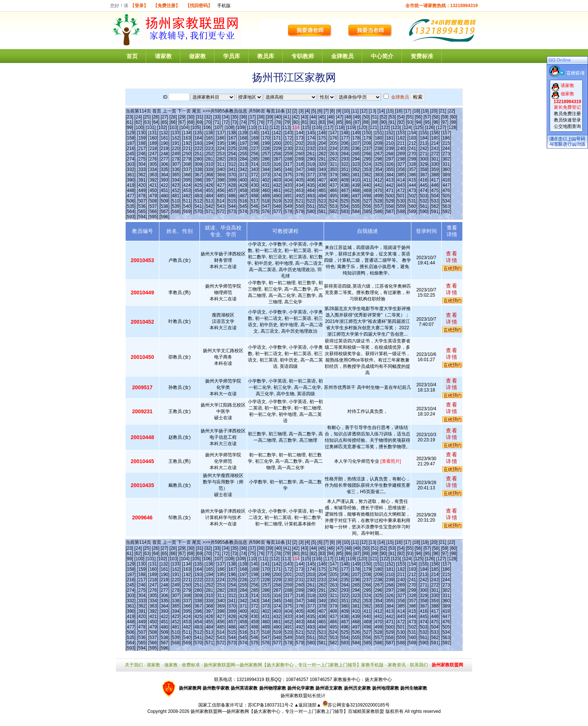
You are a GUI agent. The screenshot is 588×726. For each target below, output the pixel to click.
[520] (289, 201)
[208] (367, 143)
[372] (255, 175)
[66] (173, 122)
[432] (277, 185)
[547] (266, 206)
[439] (356, 185)
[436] (322, 185)
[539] (176, 206)
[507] (142, 201)
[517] (255, 201)
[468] (356, 190)
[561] (424, 206)
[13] (372, 111)
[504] (435, 196)
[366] (187, 175)
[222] (198, 148)
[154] (412, 133)
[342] (243, 169)
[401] (255, 180)
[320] (322, 164)
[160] (153, 138)
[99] (129, 127)
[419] (131, 185)
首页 (132, 56)
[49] (357, 117)
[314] (255, 164)
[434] (300, 185)
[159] (142, 138)
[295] (367, 159)
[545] (243, 206)
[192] (187, 143)
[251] (198, 154)
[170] (266, 138)
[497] (356, 196)
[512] (198, 201)
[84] (331, 122)
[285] (255, 159)
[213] (424, 143)
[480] (164, 196)
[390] (131, 180)
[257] (266, 154)
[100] (139, 127)
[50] (366, 117)
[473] (412, 190)
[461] (277, 190)
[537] (153, 206)
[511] (187, 201)
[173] (300, 138)
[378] (322, 175)
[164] (198, 138)
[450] (153, 190)
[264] (345, 154)
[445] (424, 185)
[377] (311, 175)
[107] (218, 127)
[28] (173, 117)
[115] (306, 127)
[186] (446, 138)
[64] (156, 122)
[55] (410, 117)
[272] (435, 154)
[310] (209, 164)
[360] (446, 169)
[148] (345, 133)
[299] (412, 159)
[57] (427, 117)
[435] (311, 185)
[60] (453, 117)
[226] (243, 148)
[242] (424, 148)
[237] (367, 148)
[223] (209, 148)
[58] (436, 117)
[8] (332, 111)
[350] (334, 169)
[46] (331, 117)
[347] (300, 169)
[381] (356, 175)
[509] (164, 201)
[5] (314, 111)
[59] (445, 117)
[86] (348, 122)
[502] (412, 196)
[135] (198, 133)
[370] (232, 175)
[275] (142, 159)
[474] (424, 190)
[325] (379, 164)
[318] (300, 164)
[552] (322, 206)
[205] (334, 143)
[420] (142, 185)
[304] (142, 164)
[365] (176, 175)
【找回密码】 (199, 6)
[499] (379, 196)
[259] (289, 154)
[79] (287, 122)
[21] (442, 111)
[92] (401, 122)
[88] (366, 122)
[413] (390, 180)
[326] (390, 164)
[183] (412, 138)
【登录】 (139, 6)
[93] (410, 122)
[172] (289, 138)
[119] (351, 127)
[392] (153, 180)
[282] (221, 159)
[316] (277, 164)
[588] (401, 211)
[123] (396, 127)
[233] (322, 148)
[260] (300, 154)
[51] (375, 117)
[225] (232, 148)
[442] (390, 185)
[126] (430, 127)
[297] (390, 159)
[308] (187, 164)
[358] (424, 169)
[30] (191, 117)
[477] (131, 196)
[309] (198, 164)
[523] (322, 201)
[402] (266, 180)
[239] (390, 148)
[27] (164, 117)
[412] (379, 180)
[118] (340, 127)
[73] (234, 122)
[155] (424, 133)
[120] (362, 127)
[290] (311, 159)
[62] (138, 122)
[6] (320, 111)
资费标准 (422, 56)
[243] (435, 148)
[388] (435, 175)
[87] (357, 122)
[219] (164, 148)
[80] (296, 122)
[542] (209, 206)
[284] (243, 159)
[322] (345, 164)
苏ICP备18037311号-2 (271, 705)
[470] (379, 190)
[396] (198, 180)
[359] (435, 169)
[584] (356, 211)
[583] (345, 211)
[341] (232, 169)
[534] (446, 201)
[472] (401, 190)
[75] (252, 122)
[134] (187, 133)
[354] (379, 169)
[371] (243, 175)
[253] (221, 154)
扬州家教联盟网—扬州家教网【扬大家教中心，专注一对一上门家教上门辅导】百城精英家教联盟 (287, 711)
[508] (153, 201)
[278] (176, 159)
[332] (131, 169)
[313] (243, 164)
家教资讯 (397, 665)
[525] (345, 201)
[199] (266, 143)
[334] (153, 169)
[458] (243, 190)
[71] (217, 122)
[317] (289, 164)
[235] (345, 148)
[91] (392, 122)
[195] (221, 143)
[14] (381, 111)
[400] (243, 180)
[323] (356, 164)
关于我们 (134, 665)
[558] (390, 206)
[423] (176, 185)
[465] (322, 190)
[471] (390, 190)
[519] (277, 201)
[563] (446, 206)
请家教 (163, 56)
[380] (345, 175)
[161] (164, 138)
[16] (399, 111)
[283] (232, 159)
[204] (322, 143)
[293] (345, 159)
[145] (311, 133)
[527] (367, 201)
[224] (221, 148)
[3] (301, 111)
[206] (345, 143)
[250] (187, 154)
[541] (198, 206)
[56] (418, 117)
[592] (446, 211)
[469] (367, 190)
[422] (164, 185)
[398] (221, 180)
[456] (221, 190)
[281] (209, 159)
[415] (412, 180)
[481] (176, 196)
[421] (153, 185)
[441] (379, 185)
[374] (277, 175)
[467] (345, 190)
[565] (142, 211)
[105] (196, 127)
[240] (401, 148)
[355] (390, 169)
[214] (435, 143)
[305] (153, 164)
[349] (322, 169)
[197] (243, 143)
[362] (142, 175)
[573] (232, 211)
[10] (346, 111)
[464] (311, 190)
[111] (263, 127)
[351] (345, 169)
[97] (445, 122)
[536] (142, 206)
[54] (401, 117)
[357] (412, 169)
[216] (131, 148)
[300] (424, 159)
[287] (277, 159)
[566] (153, 211)
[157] (446, 133)
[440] (367, 185)
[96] (436, 122)
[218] (153, 148)
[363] (153, 175)
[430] (255, 185)
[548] (277, 206)
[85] (340, 122)
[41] (287, 117)
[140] (255, 133)
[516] (243, 201)
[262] (322, 154)
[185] (435, 138)
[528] (379, 201)
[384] (390, 175)
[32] (208, 117)
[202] (300, 143)
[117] (328, 127)
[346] (289, 169)
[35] (234, 117)
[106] (207, 127)
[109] (241, 127)
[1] (289, 111)
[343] (255, 169)
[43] (304, 117)
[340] (221, 169)
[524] (334, 201)
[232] (311, 148)
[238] (379, 148)
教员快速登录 (567, 120)
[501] (401, 196)
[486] (232, 196)
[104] (185, 127)
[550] (300, 206)
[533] (435, 201)
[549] (289, 206)
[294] (356, 159)
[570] (198, 211)
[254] (232, 154)
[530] (401, 201)
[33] (217, 117)
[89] (375, 122)
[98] (453, 122)
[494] (322, 196)
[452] (176, 190)
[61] (129, 122)
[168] (243, 138)
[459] (255, 190)
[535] (131, 206)
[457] (232, 190)
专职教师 (303, 56)
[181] (390, 138)
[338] (198, 169)
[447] (446, 185)
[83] (322, 122)
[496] (345, 196)
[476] (446, 190)
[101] (151, 127)
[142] (277, 133)
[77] (270, 122)
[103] (173, 127)
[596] (164, 217)
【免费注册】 (166, 6)
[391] (142, 180)
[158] (131, 138)
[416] (424, 180)
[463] (300, 190)
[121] (374, 127)
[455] (209, 190)
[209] (379, 143)
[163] (187, 138)
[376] (300, 175)
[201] (289, 143)
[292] (334, 159)
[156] (435, 133)
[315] (266, 164)
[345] (277, 169)
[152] (390, 133)
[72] (226, 122)
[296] (379, 159)
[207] (356, 143)
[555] (356, 206)
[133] (176, 133)
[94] (418, 122)
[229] (277, 148)
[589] (412, 211)
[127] (441, 127)
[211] (401, 143)
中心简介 (382, 56)
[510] (176, 201)
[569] (187, 211)
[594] (142, 217)
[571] (209, 211)
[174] (311, 138)
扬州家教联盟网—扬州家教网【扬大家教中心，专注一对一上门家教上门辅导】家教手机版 (294, 665)
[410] (356, 180)
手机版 (224, 6)
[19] (425, 111)
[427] (221, 185)
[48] (348, 117)
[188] (142, 143)
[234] (334, 148)
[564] (131, 211)
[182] (401, 138)
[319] (311, 164)
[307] (176, 164)
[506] (131, 201)
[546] (255, 206)
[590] (424, 211)
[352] (356, 169)
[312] (232, 164)
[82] (313, 122)
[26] (156, 117)
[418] (446, 180)
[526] (356, 201)
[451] (164, 190)
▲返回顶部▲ (307, 705)
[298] (401, 159)
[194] (209, 143)
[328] (412, 164)
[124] (407, 127)
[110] (252, 127)
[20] (434, 111)
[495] (334, 196)
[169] (255, 138)
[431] (266, 185)
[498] (367, 196)
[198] (255, 143)
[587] (390, 211)
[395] (187, 180)
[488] (255, 196)
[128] (452, 127)
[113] (286, 127)
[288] (289, 159)
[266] (367, 154)
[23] (129, 117)
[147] (334, 133)
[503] (424, 196)
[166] (221, 138)
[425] (198, 185)
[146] (322, 133)
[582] (334, 211)
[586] (379, 211)
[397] (209, 180)
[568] (176, 211)
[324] (367, 164)
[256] (255, 154)
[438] (345, 185)
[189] (153, 143)
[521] (300, 201)
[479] (153, 196)
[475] (435, 190)
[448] (131, 190)
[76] (261, 122)
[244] (446, 148)
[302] (446, 159)
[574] (243, 211)
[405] (300, 180)
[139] (243, 133)
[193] (198, 143)
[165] (209, 138)
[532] (424, 201)
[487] (243, 196)
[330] (435, 164)
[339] (209, 169)
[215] (446, 143)
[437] (334, 185)
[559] (401, 206)
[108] (230, 127)
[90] (383, 122)
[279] (187, 159)
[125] (419, 127)
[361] (131, 175)
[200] (277, 143)
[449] (142, 190)
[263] (334, 154)
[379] (334, 175)
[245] (131, 154)
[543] (221, 206)
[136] (209, 133)
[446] (435, 185)
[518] (266, 201)
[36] (243, 117)
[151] (379, 133)
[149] (356, 133)
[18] (416, 111)
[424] (187, 185)
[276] (153, 159)
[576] (266, 211)
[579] (300, 211)
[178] (356, 138)
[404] (289, 180)
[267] (379, 154)
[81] (304, 122)
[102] (162, 127)
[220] (176, 148)
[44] (313, 117)
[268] (390, 154)
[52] (383, 117)
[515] (232, 201)
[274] (131, 159)
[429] (243, 185)
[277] (164, 159)
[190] (164, 143)
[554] (345, 206)
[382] (367, 175)
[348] (311, 169)
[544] (232, 206)
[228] (266, 148)
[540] (187, 206)
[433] (289, 185)
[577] (277, 211)
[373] (266, 175)
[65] (164, 122)
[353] (367, 169)
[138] (232, 133)
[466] (334, 190)
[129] (131, 133)
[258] (277, 154)
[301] (435, 159)
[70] (208, 122)
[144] (300, 133)
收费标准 (191, 665)
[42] (296, 117)
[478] (142, 196)
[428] (232, 185)
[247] (153, 154)
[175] (322, 138)
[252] (209, 154)
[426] (209, 185)
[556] (367, 206)
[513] (209, 201)
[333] (142, 169)
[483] (198, 196)
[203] (311, 143)
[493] (311, 196)
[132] (164, 133)
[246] (142, 154)
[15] (390, 111)
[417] (435, 180)
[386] (412, 175)
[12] (364, 111)
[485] (221, 196)
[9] (338, 111)
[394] (176, 180)
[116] (317, 127)
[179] (367, 138)
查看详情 (452, 257)
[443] (401, 185)
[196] (232, 143)
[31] (199, 117)
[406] (311, 180)
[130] (142, 133)
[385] (401, 175)
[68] (191, 122)
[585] (367, 211)
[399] (232, 180)
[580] (311, 211)
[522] (311, 201)
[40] (278, 117)
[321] (334, 164)
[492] (300, 196)
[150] (367, 133)
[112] (275, 127)
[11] (355, 111)
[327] (401, 164)
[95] (427, 122)
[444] (412, 185)
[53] (392, 117)
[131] (153, 133)
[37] (252, 117)
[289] (300, 159)
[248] (164, 154)
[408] (334, 180)
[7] (326, 111)
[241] (412, 148)
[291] (322, 159)
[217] (142, 148)
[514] (221, 201)
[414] (401, 180)
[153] (401, 133)
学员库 (232, 56)
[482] (187, 196)
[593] (131, 217)
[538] (164, 206)
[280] (198, 159)
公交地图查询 (567, 126)
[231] (300, 148)
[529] (390, 201)
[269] (401, 154)
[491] (289, 196)
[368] (209, 175)
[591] (435, 211)
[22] (451, 111)
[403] (277, 180)
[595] (153, 217)
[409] (345, 180)
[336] (176, 169)
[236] (356, 148)
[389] (446, 175)
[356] (401, 169)
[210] (390, 143)
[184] (424, 138)
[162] (176, 138)
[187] (131, 143)
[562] (435, 206)
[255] (243, 154)
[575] (255, 211)
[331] (446, 164)
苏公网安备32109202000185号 (356, 705)
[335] (164, 169)
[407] (322, 180)
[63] (147, 122)
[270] (412, 154)
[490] (277, 196)
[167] (232, 138)
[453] (187, 190)
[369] (221, 175)
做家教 (197, 56)
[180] (379, 138)
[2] (295, 111)
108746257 (321, 679)
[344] (266, 169)
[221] (187, 148)
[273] (446, 154)
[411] (367, 180)
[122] (385, 127)
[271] (424, 154)
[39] (270, 117)
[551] (311, 206)
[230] (289, 148)
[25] (147, 117)
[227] (255, 148)
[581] (322, 211)
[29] (182, 117)
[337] (187, 169)
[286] (266, 159)
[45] (322, 117)
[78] (278, 122)
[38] (261, 117)
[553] (334, 206)
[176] (334, 138)
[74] (243, 122)
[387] (424, 175)
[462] (289, 190)
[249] (176, 154)
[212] (412, 143)
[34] (226, 117)
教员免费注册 (567, 114)
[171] (277, 138)
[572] (221, 211)
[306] (164, 164)
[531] (412, 201)
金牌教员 (342, 56)
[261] (311, 154)
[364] (164, 175)
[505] (446, 196)
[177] (345, 138)
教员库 (266, 56)
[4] (307, 111)
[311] (221, 164)
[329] (424, 164)
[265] (356, 154)
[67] (182, 122)
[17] (408, 111)
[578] (289, 211)
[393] (164, 180)
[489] (266, 196)
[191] (176, 143)
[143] (289, 133)
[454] (198, 190)
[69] (199, 122)
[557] (379, 206)
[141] (266, 133)
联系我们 (419, 665)
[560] (412, 206)
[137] (221, 133)
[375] (289, 175)
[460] (266, 190)
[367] (198, 175)
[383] (379, 175)
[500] (390, 196)
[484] (209, 196)
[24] (138, 117)
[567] (164, 211)
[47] (340, 117)
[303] (131, 164)
